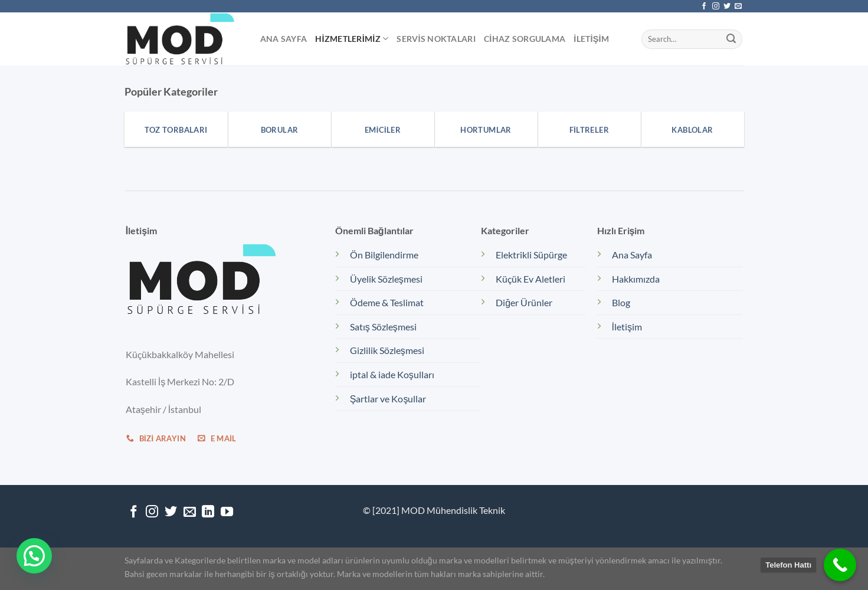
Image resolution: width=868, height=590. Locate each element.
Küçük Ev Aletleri (530, 279)
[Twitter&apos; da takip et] (727, 6)
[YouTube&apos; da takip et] (227, 512)
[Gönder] (731, 39)
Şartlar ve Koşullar (388, 399)
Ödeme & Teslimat (387, 302)
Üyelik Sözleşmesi (386, 279)
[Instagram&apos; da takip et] (716, 6)
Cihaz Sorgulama (525, 39)
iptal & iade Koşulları (392, 374)
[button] (34, 556)
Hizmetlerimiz (352, 39)
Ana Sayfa (284, 39)
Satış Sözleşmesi (383, 327)
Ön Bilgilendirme (384, 255)
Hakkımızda (636, 279)
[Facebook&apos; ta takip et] (704, 6)
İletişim (591, 39)
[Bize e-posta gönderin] (738, 6)
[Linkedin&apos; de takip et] (208, 512)
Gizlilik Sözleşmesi (387, 350)
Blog (621, 302)
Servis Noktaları (436, 39)
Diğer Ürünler (524, 302)
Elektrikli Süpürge (531, 255)
